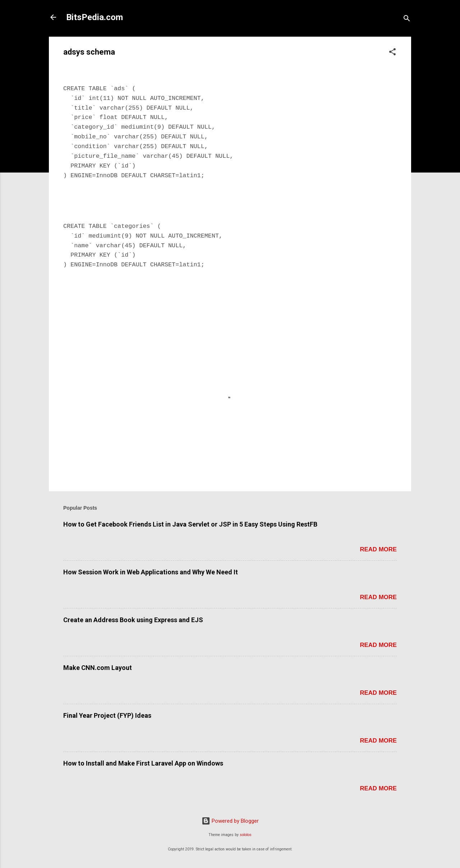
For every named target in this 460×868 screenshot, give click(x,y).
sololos (246, 835)
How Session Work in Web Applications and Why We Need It (151, 572)
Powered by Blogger (230, 821)
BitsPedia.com (95, 17)
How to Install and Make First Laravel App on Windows (143, 763)
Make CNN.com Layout (98, 668)
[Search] (407, 20)
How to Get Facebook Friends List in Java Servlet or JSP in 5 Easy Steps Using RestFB (190, 524)
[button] (392, 53)
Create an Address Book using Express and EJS (133, 620)
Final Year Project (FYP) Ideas (107, 715)
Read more (378, 549)
